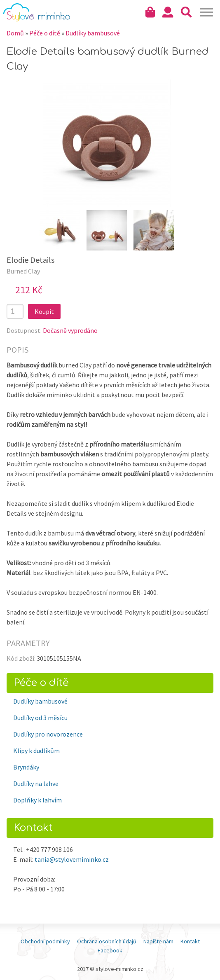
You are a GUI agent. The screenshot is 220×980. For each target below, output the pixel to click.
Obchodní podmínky (45, 941)
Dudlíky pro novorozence (48, 734)
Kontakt (190, 941)
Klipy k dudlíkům (36, 751)
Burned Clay (23, 271)
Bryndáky (26, 767)
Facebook (110, 950)
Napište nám (158, 941)
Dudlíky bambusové (40, 701)
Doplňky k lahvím (37, 800)
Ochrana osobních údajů (107, 941)
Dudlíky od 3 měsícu (40, 718)
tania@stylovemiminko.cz (72, 859)
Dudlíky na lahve (36, 784)
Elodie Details (30, 260)
